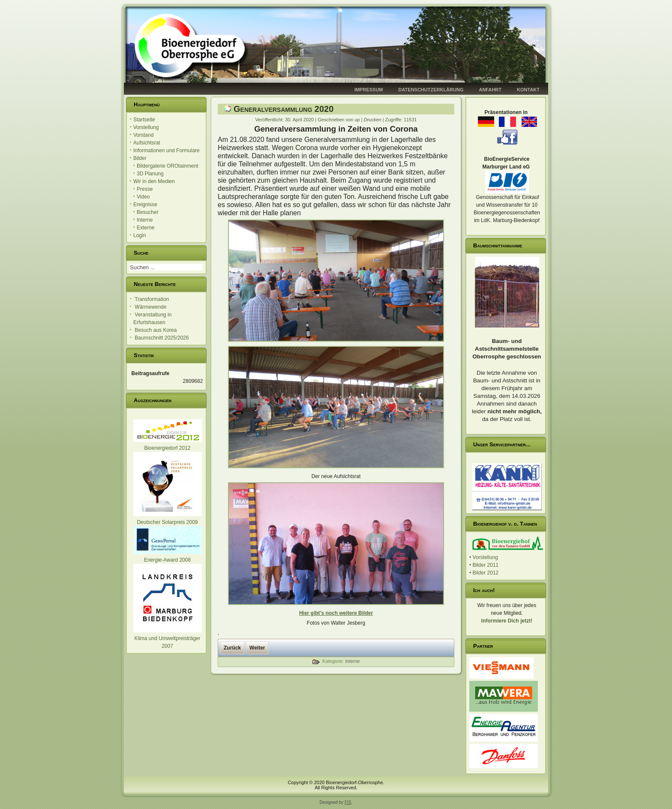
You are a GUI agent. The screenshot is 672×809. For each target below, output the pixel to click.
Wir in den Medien (154, 181)
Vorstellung (146, 127)
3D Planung (150, 174)
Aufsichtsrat (147, 143)
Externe (145, 228)
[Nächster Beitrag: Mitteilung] (257, 648)
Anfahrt (490, 90)
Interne (145, 220)
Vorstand (143, 135)
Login (139, 235)
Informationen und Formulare (166, 150)
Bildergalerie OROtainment (167, 166)
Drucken (373, 120)
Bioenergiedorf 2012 (167, 448)
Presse (145, 189)
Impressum (369, 90)
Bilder (140, 158)
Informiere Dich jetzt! (507, 621)
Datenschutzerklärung (431, 90)
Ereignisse (145, 205)
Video (143, 197)
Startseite (144, 120)
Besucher (148, 212)
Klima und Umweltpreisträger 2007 (168, 638)
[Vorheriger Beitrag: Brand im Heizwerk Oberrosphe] (232, 648)
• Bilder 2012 (484, 573)
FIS (348, 802)
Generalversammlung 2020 (283, 109)
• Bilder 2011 (484, 565)
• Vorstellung (484, 557)
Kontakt (528, 90)
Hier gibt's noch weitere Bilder (336, 613)
